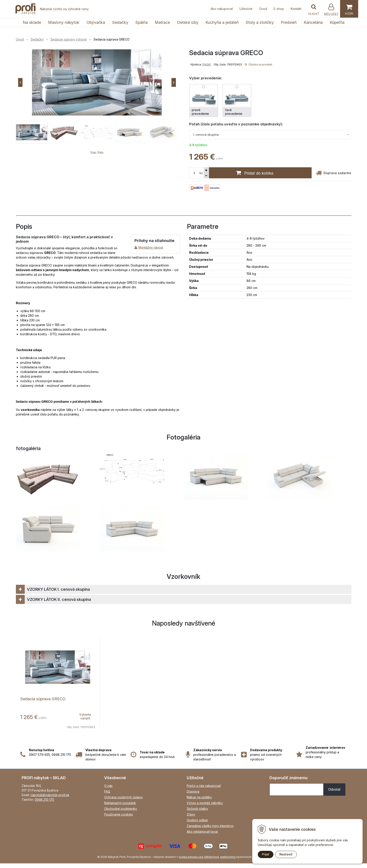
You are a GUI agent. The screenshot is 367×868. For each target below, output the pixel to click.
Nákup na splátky (199, 797)
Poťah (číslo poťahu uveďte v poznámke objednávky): (236, 124)
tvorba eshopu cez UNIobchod (199, 857)
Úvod (263, 9)
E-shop (279, 9)
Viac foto (97, 152)
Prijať (266, 854)
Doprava (193, 791)
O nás (108, 786)
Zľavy (191, 814)
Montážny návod (151, 247)
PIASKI (207, 64)
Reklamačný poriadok (120, 803)
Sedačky (120, 22)
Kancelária (313, 22)
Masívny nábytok (64, 22)
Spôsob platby (197, 809)
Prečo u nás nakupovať (204, 786)
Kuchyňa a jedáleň (222, 22)
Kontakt (296, 9)
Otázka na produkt (259, 64)
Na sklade (32, 22)
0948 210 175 (44, 800)
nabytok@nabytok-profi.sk (50, 795)
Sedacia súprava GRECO (43, 699)
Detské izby (188, 22)
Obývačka (96, 22)
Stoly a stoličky (260, 22)
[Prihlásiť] (331, 9)
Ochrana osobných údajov (123, 797)
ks (201, 173)
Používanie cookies (119, 814)
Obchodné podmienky (121, 809)
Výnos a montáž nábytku (205, 803)
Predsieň (289, 22)
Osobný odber (197, 820)
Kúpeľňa (337, 22)
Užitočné (246, 9)
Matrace (162, 22)
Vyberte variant (85, 716)
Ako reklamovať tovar (202, 832)
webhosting (228, 857)
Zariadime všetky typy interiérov (210, 826)
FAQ (107, 791)
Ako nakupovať (222, 9)
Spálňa (141, 22)
